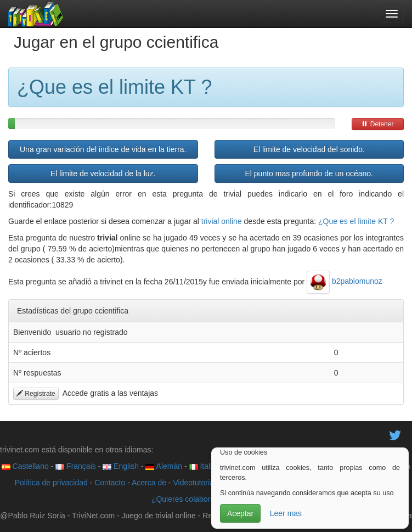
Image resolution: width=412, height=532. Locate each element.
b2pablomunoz (345, 281)
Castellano (25, 466)
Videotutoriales (198, 483)
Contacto (110, 483)
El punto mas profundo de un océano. (309, 173)
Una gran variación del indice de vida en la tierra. (103, 149)
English (121, 466)
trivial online (222, 221)
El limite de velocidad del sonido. (309, 149)
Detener (377, 124)
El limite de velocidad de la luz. (103, 173)
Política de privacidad (51, 483)
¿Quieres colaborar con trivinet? (206, 499)
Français (76, 466)
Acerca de (149, 483)
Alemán (164, 466)
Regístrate (36, 394)
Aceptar (240, 513)
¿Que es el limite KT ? (356, 221)
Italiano (207, 466)
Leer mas (286, 513)
